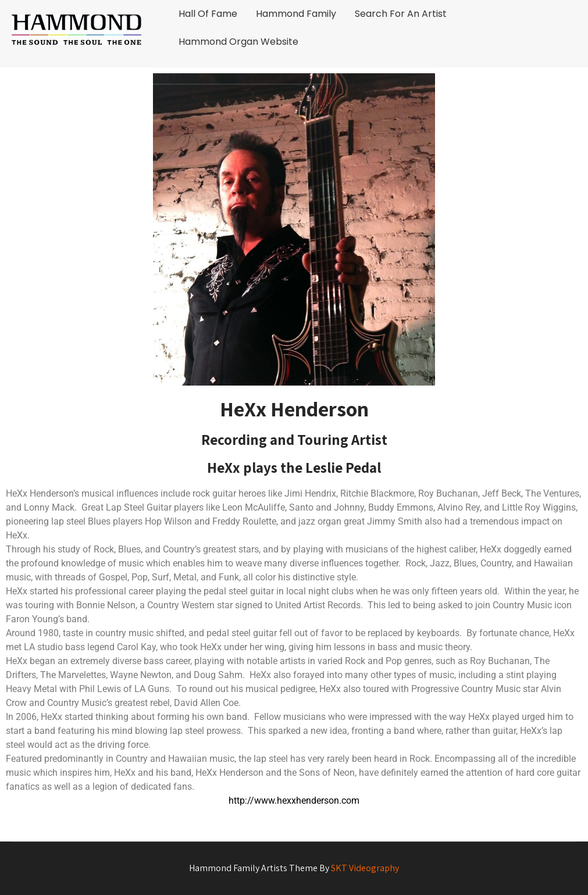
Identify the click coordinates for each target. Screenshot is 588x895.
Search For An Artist (401, 14)
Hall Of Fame (208, 14)
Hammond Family (296, 14)
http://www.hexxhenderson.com (294, 800)
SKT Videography (365, 868)
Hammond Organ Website (238, 42)
